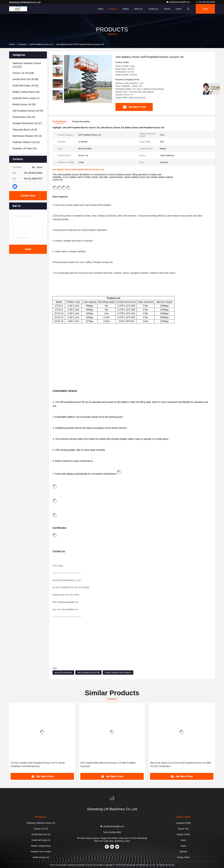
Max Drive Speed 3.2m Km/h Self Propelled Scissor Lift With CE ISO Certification (181, 765)
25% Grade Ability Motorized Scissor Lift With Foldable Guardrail (108, 765)
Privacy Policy (183, 857)
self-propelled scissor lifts (88, 673)
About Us (139, 9)
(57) (27, 123)
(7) (26, 98)
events (167, 9)
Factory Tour (183, 829)
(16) (24, 117)
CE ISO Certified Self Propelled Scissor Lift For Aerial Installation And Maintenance (38, 765)
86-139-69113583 (206, 2)
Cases (183, 846)
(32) (25, 86)
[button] (58, 99)
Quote (205, 9)
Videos (126, 9)
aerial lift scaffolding (63, 673)
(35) (28, 111)
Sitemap (183, 852)
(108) (23, 73)
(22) (26, 92)
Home (101, 9)
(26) (24, 104)
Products (113, 9)
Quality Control (183, 834)
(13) (27, 136)
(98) (25, 79)
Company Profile (183, 823)
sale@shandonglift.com (178, 2)
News (183, 840)
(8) (25, 130)
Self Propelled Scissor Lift (41, 44)
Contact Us (153, 9)
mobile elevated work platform (118, 673)
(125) (27, 65)
